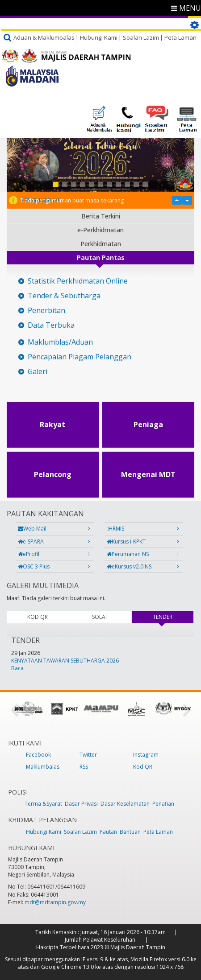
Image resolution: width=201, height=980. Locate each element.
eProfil (29, 554)
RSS (84, 767)
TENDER (173, 617)
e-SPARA (31, 541)
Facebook (38, 755)
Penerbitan (46, 311)
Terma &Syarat (43, 804)
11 (145, 185)
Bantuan (130, 832)
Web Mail (32, 529)
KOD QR (38, 617)
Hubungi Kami (99, 37)
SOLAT (100, 617)
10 (136, 185)
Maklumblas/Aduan (60, 342)
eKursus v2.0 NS (129, 566)
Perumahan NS (128, 554)
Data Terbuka (51, 325)
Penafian (163, 804)
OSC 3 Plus (34, 566)
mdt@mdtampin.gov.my (55, 902)
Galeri (38, 372)
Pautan (108, 832)
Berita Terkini (101, 216)
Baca (17, 668)
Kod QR (143, 767)
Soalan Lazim (141, 37)
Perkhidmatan (101, 244)
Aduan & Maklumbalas (44, 37)
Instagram (146, 755)
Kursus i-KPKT (126, 541)
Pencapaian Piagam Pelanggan (80, 357)
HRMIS (115, 529)
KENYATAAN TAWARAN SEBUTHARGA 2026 (65, 661)
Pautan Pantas (101, 257)
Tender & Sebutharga (64, 296)
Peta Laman (180, 37)
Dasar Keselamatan (125, 804)
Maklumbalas (43, 767)
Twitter (88, 755)
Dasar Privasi (81, 804)
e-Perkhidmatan (100, 230)
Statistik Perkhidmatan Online (78, 281)
